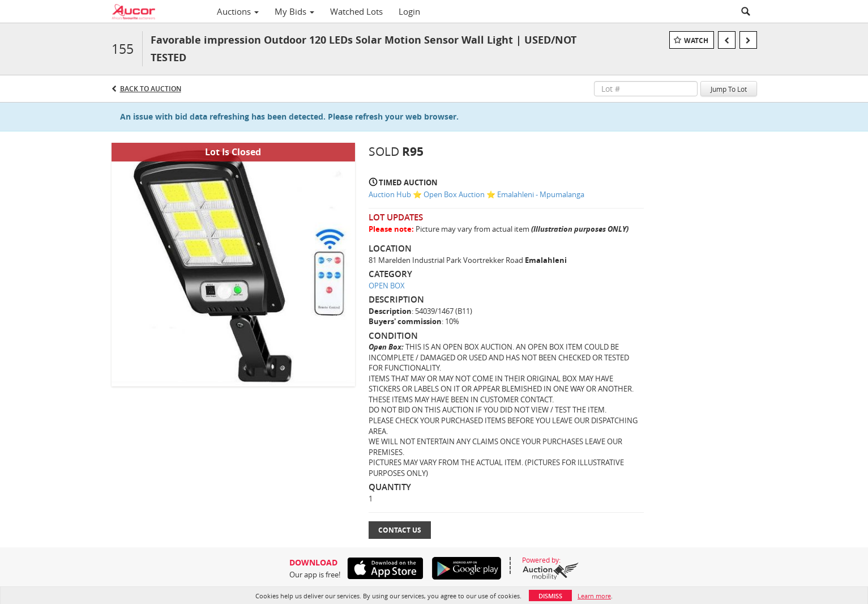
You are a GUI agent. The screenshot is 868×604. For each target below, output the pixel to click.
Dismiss (550, 596)
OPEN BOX (387, 286)
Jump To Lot (729, 89)
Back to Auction (151, 89)
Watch (696, 41)
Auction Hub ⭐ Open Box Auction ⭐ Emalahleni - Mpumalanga (476, 194)
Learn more (594, 596)
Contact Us (400, 530)
